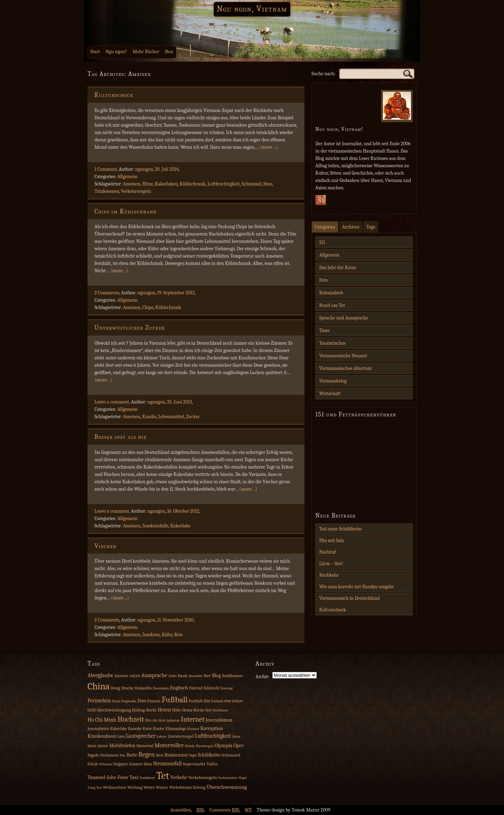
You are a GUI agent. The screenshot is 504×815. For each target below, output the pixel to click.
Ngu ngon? (116, 52)
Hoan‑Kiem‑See (197, 710)
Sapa (193, 755)
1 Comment (106, 169)
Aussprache (154, 675)
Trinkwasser (107, 191)
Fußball (175, 700)
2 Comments (107, 293)
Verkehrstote (228, 778)
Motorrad (145, 746)
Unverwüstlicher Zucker (130, 328)
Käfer (167, 635)
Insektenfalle (156, 526)
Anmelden (180, 810)
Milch (92, 746)
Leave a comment (112, 402)
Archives (351, 227)
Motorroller (169, 745)
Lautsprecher (141, 736)
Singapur (120, 764)
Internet (193, 719)
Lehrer (162, 736)
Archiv (262, 677)
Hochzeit (131, 719)
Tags (370, 227)
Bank (183, 676)
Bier (207, 676)
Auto (173, 676)
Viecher (106, 546)
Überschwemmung (227, 787)
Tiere (324, 331)
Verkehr (179, 777)
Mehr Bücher (146, 52)
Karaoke (135, 729)
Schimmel (251, 184)
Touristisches (332, 343)
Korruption (211, 728)
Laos (121, 736)
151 (322, 242)
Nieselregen (205, 746)
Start (95, 52)
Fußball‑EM (199, 701)
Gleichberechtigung (114, 710)
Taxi (134, 777)
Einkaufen (143, 688)
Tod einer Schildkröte (340, 529)
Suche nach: (324, 74)
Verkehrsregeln (136, 191)
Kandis (149, 417)
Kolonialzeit (331, 293)
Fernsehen (99, 701)
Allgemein (127, 177)
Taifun (212, 764)
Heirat (165, 710)
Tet (163, 776)
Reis (178, 635)
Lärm (236, 736)
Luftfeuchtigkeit (224, 184)
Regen (147, 754)
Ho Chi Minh (102, 720)
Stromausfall (167, 764)
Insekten (151, 635)
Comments (224, 810)
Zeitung (199, 788)
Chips (148, 307)
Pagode (93, 755)
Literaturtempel (181, 736)
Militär (103, 746)
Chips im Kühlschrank (126, 212)
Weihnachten (115, 787)
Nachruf (328, 552)
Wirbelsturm (180, 787)
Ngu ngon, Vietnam (252, 9)
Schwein (106, 764)
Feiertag (227, 688)
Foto (323, 280)
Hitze (148, 184)
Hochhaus (220, 710)
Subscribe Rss (321, 202)
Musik (190, 746)
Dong (115, 688)
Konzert (193, 729)
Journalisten (98, 729)
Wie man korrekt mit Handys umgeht (356, 587)
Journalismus (219, 720)
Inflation (173, 720)
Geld (92, 710)
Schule (93, 764)
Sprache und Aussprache (344, 318)
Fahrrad (196, 688)
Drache (127, 688)
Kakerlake (181, 526)
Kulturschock (114, 95)
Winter (162, 787)
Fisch (116, 701)
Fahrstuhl (211, 688)
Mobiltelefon (122, 746)
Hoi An (151, 720)
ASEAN (135, 676)
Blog (216, 676)
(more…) (269, 147)
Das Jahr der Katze (338, 268)
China (99, 686)
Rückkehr (329, 575)
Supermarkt (194, 764)
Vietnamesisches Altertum (345, 368)
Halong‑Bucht (144, 710)
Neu (169, 52)
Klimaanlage (176, 729)
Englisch (179, 688)
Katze (147, 729)
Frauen (154, 701)
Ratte (132, 755)
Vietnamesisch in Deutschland (349, 598)
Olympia (223, 746)
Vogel (242, 778)
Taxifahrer (147, 778)
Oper (239, 746)
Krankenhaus (102, 736)
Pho (123, 755)
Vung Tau (95, 788)
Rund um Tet (332, 305)
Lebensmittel (171, 417)
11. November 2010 (175, 620)
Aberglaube (100, 675)
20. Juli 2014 (167, 169)
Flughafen (129, 701)
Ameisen (132, 184)
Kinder (159, 729)
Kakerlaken (166, 184)
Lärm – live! (331, 564)
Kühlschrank (193, 184)
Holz (162, 720)
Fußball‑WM (221, 701)
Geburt (237, 701)
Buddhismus (232, 676)
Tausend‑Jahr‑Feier (108, 777)
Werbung (135, 788)
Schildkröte (209, 755)
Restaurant (176, 755)
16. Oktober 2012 (183, 511)
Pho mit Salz (332, 540)
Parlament (109, 755)
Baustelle (196, 676)
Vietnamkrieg (333, 381)
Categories (325, 227)
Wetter (149, 788)
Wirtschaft (330, 394)
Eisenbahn (161, 688)
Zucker (193, 417)
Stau (268, 184)
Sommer (136, 764)
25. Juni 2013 (179, 402)
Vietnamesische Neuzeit (343, 356)
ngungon (144, 169)
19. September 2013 (176, 293)
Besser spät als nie (121, 437)
